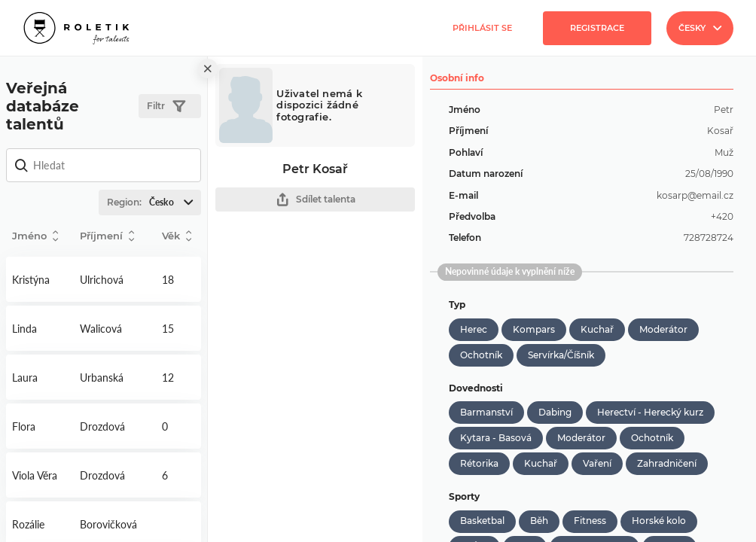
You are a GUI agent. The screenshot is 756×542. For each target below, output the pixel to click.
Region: (154, 202)
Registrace (597, 28)
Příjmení (107, 236)
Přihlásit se (482, 28)
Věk (177, 236)
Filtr (166, 107)
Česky (700, 28)
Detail (40, 279)
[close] (208, 69)
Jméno (35, 236)
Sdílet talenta (316, 200)
